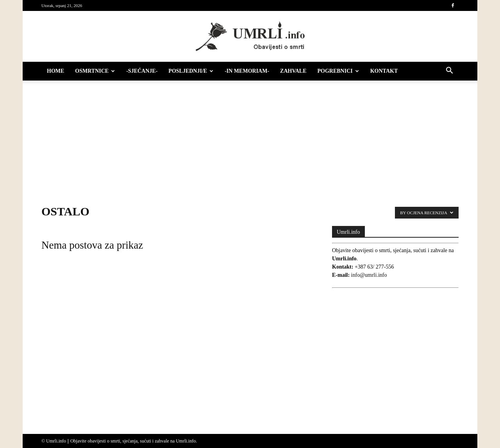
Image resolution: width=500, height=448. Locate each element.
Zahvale (293, 71)
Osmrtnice (95, 71)
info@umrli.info (369, 275)
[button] (449, 72)
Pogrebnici (338, 71)
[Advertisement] (250, 139)
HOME (55, 71)
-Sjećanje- (142, 71)
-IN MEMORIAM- (247, 71)
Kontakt (384, 71)
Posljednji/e (191, 71)
